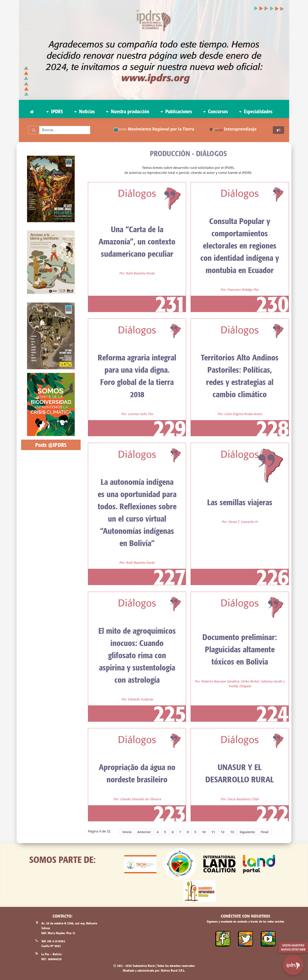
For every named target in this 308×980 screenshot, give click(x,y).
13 (232, 832)
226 (272, 577)
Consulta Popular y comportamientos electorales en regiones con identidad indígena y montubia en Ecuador (240, 246)
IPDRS (55, 111)
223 (170, 813)
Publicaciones (176, 111)
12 (223, 832)
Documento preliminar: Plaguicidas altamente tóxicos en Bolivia (240, 649)
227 (170, 577)
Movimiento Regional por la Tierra (161, 129)
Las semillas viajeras (240, 502)
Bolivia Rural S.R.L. (173, 970)
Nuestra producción (128, 111)
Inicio (127, 832)
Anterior (144, 832)
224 (272, 713)
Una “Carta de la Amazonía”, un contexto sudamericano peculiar (137, 241)
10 (204, 832)
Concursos (216, 111)
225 (170, 713)
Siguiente (247, 832)
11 (213, 832)
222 (272, 813)
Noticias (84, 111)
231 (170, 304)
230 (272, 304)
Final (265, 832)
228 (272, 428)
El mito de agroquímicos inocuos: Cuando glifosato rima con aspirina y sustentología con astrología (137, 655)
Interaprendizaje (240, 129)
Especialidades (256, 111)
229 (170, 428)
